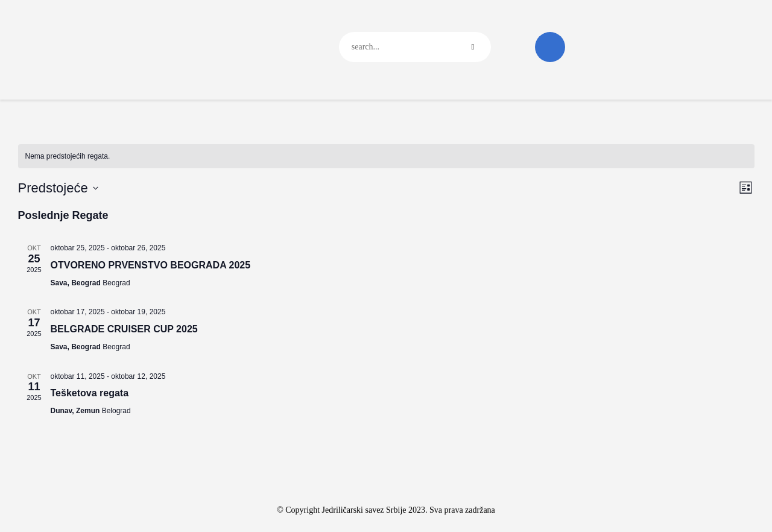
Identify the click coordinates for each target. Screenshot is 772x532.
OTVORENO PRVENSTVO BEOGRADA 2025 (151, 265)
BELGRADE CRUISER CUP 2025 (124, 329)
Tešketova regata (90, 393)
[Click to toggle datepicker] (58, 188)
